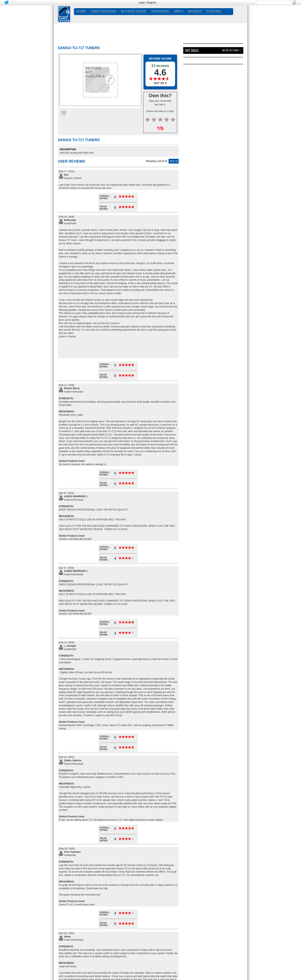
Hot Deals (192, 50)
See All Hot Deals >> (232, 50)
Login (142, 3)
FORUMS (214, 11)
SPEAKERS (160, 11)
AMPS (178, 11)
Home (81, 11)
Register (152, 3)
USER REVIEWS (103, 11)
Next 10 (174, 161)
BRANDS (195, 11)
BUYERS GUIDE (134, 11)
